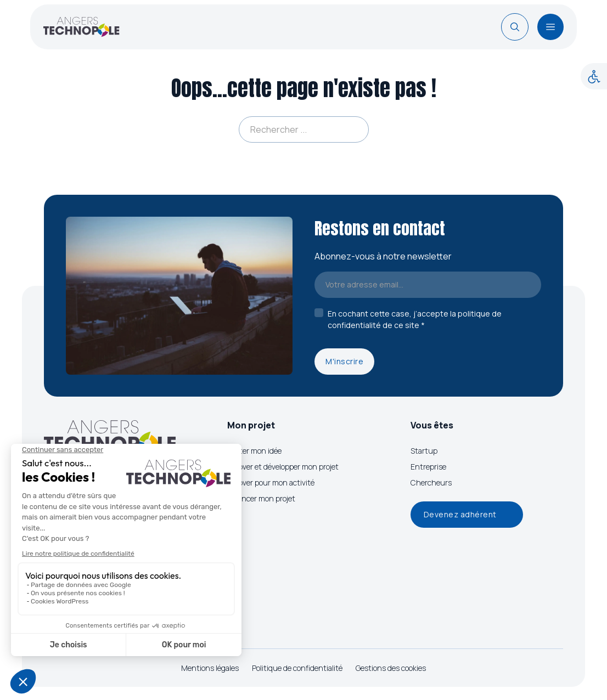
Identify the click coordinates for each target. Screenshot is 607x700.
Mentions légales (210, 668)
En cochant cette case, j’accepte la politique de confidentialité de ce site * (415, 319)
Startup (424, 451)
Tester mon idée (254, 451)
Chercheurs (431, 482)
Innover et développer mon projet (283, 467)
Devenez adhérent (460, 514)
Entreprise (428, 467)
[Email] (428, 285)
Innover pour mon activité (271, 482)
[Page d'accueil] (81, 27)
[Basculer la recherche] (515, 27)
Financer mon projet (261, 498)
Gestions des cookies (391, 668)
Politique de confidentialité (297, 668)
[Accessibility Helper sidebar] (594, 76)
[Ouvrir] (550, 27)
